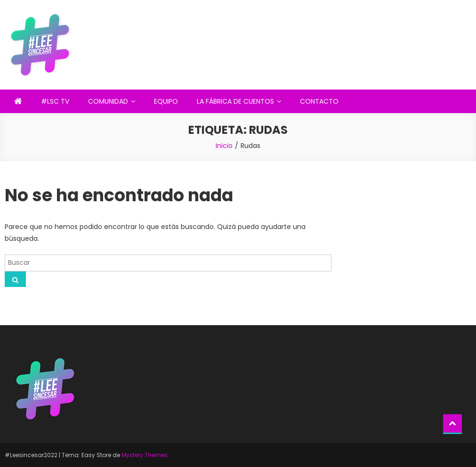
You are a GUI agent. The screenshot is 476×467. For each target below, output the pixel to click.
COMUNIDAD (108, 101)
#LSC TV (55, 101)
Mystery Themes (145, 455)
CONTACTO (319, 101)
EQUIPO (166, 101)
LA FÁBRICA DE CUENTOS (235, 101)
